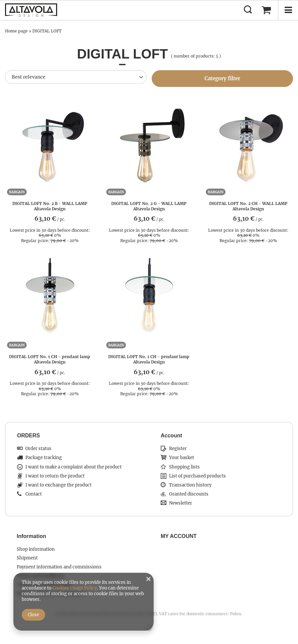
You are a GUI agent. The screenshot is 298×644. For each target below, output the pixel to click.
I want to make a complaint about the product (73, 467)
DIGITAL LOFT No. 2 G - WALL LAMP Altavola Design (149, 206)
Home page (16, 31)
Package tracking (44, 458)
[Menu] (288, 10)
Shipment (27, 558)
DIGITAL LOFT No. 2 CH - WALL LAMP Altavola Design (248, 206)
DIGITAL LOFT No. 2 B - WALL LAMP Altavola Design (50, 206)
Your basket (182, 458)
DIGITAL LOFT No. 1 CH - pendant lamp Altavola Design (50, 359)
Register (178, 449)
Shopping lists (184, 467)
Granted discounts (189, 494)
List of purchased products (197, 476)
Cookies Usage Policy (75, 588)
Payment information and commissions (59, 567)
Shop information (36, 549)
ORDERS (28, 436)
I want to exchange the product (58, 485)
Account (171, 436)
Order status (38, 449)
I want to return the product (55, 476)
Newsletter (181, 503)
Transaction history (190, 485)
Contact (34, 494)
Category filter (222, 78)
